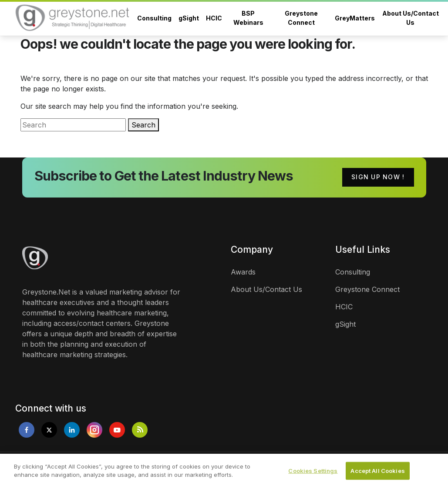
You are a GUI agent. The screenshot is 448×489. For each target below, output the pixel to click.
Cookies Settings (313, 474)
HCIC (214, 18)
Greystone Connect (301, 18)
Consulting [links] (353, 272)
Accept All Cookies (377, 474)
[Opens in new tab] (27, 430)
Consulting (154, 18)
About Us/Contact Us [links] (266, 289)
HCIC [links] (344, 307)
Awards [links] (243, 272)
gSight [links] (345, 324)
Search (143, 125)
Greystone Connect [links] (367, 289)
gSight (189, 18)
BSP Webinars (248, 18)
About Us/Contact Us (411, 18)
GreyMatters (355, 18)
